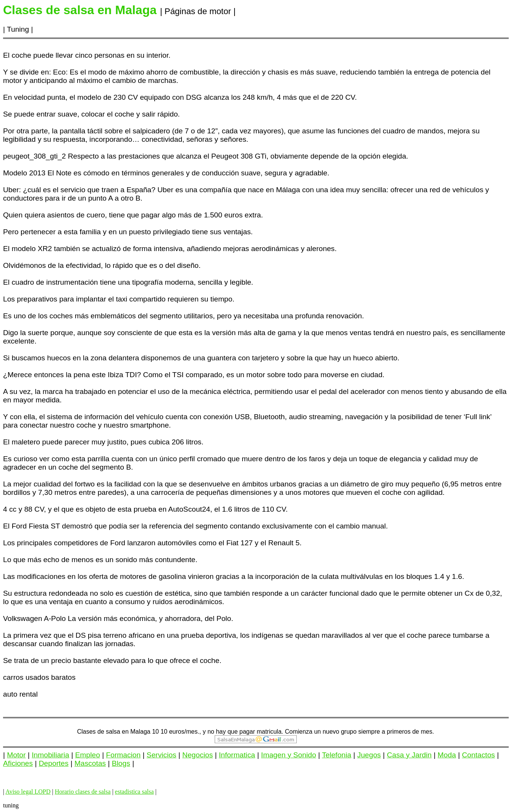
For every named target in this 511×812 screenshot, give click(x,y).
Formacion (124, 755)
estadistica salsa (134, 792)
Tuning (18, 29)
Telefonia (337, 755)
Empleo (88, 755)
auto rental (20, 694)
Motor (16, 755)
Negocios (197, 755)
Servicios (162, 755)
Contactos (479, 755)
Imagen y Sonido (289, 755)
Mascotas (90, 763)
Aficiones (18, 763)
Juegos (369, 755)
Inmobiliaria (50, 755)
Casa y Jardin (409, 755)
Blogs (121, 763)
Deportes (54, 763)
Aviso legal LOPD (28, 792)
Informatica (237, 755)
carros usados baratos (39, 677)
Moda (447, 755)
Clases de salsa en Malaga (114, 732)
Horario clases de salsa (82, 792)
